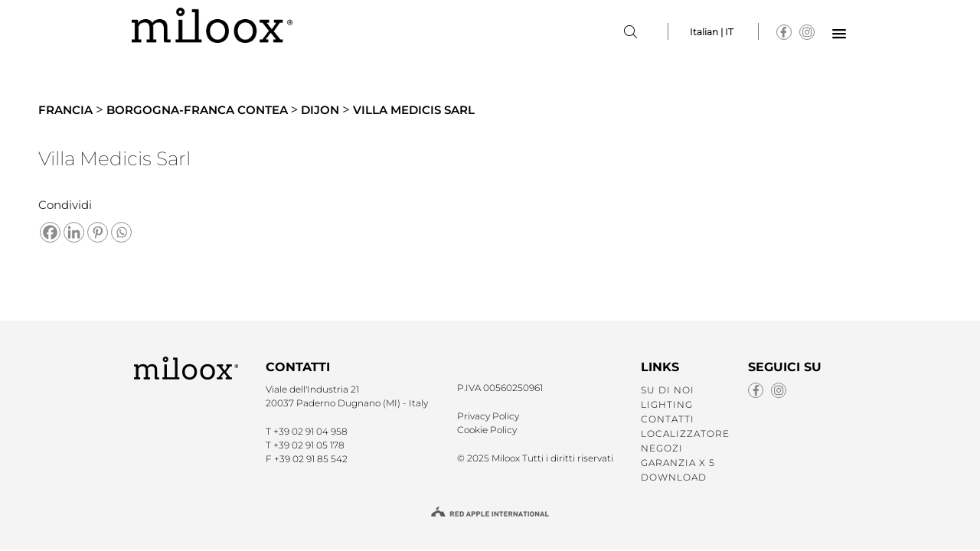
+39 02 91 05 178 (309, 445)
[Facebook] (50, 232)
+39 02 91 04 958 (310, 431)
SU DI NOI (668, 390)
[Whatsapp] (121, 232)
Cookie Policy (487, 430)
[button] (839, 34)
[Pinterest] (98, 232)
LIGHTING (667, 404)
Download (674, 477)
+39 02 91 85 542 (311, 459)
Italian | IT (712, 32)
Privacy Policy (488, 416)
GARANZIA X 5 (678, 463)
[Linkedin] (74, 232)
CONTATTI (668, 419)
